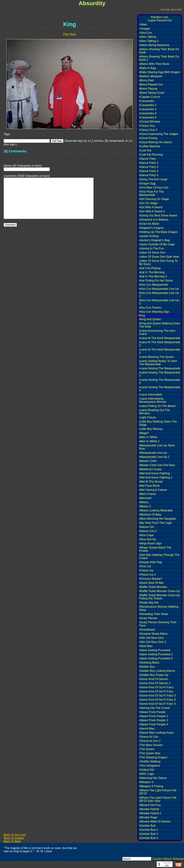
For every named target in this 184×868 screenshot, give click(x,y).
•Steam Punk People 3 (153, 720)
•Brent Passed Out (151, 84)
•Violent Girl (147, 770)
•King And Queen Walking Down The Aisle (160, 325)
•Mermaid (145, 498)
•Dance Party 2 (149, 163)
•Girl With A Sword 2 (152, 211)
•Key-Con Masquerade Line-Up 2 (159, 294)
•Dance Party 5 (149, 175)
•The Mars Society (151, 745)
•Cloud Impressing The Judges (159, 134)
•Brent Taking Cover (152, 93)
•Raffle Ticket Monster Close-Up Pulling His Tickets (159, 597)
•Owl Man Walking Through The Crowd (159, 556)
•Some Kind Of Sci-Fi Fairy (156, 687)
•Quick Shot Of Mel (151, 583)
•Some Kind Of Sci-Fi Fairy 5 (157, 704)
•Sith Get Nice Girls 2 (153, 642)
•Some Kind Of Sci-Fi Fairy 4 (157, 700)
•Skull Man (146, 646)
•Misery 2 (145, 506)
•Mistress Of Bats (150, 515)
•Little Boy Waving (151, 429)
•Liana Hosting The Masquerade (160, 368)
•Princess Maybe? (151, 579)
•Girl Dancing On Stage (154, 199)
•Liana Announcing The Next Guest (157, 332)
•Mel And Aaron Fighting (154, 473)
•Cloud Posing (148, 138)
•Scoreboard (147, 630)
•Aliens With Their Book (154, 64)
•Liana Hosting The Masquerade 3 (160, 381)
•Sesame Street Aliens (153, 634)
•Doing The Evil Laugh (153, 179)
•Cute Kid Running (151, 155)
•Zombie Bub (147, 826)
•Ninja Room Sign (150, 543)
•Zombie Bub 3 (149, 834)
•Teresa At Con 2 (150, 741)
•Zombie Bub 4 (149, 838)
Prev (66, 34)
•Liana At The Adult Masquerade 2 (160, 344)
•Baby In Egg (147, 68)
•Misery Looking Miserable (156, 510)
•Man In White (148, 437)
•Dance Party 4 (149, 171)
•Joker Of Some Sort (152, 253)
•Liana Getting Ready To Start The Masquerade (158, 363)
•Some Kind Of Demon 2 (155, 683)
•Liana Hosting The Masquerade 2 (160, 374)
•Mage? (144, 433)
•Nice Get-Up (148, 539)
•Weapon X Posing (151, 786)
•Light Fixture (148, 417)
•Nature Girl (147, 527)
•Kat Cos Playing (150, 268)
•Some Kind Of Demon (154, 679)
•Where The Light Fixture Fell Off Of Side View (158, 799)
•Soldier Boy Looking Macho (157, 671)
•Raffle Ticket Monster (153, 587)
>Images (145, 29)
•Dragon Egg (147, 183)
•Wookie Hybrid (149, 809)
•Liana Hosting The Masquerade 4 (160, 389)
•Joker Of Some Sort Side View (159, 257)
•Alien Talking (148, 37)
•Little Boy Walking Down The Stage (158, 423)
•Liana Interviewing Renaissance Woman (153, 400)
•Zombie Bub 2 (149, 830)
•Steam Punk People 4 (153, 724)
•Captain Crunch (150, 97)
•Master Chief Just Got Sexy (157, 465)
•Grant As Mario (149, 224)
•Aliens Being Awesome (154, 45)
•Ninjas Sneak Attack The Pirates (155, 549)
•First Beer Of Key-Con (154, 188)
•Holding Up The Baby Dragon (158, 232)
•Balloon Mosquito (151, 76)
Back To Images (14, 838)
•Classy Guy (147, 126)
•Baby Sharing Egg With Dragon (160, 72)
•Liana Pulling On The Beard (157, 406)
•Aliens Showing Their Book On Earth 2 (159, 58)
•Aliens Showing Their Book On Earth (159, 51)
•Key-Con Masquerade (154, 285)
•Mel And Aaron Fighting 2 (156, 477)
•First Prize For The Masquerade (151, 193)
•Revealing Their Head (153, 614)
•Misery (144, 502)
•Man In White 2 (149, 441)
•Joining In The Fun (151, 248)
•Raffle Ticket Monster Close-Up (159, 591)
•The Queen (147, 749)
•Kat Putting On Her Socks (156, 281)
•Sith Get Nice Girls (151, 638)
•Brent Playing (148, 89)
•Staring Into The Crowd (154, 708)
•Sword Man (147, 728)
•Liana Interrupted (150, 394)
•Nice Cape (146, 535)
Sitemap (178, 859)
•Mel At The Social (151, 482)
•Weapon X (146, 782)
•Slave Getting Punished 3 (156, 658)
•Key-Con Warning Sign (154, 312)
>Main (143, 24)
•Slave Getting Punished (155, 650)
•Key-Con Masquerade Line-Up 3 (159, 302)
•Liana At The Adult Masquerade (160, 338)
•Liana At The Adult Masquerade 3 (160, 351)
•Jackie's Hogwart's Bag (154, 240)
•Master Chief (148, 461)
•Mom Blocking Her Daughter (158, 519)
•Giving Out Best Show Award (158, 215)
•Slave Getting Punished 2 (156, 654)
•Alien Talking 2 (149, 41)
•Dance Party (148, 159)
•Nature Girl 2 (148, 531)
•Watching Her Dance (153, 778)
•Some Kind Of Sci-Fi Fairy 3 (157, 696)
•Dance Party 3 (149, 167)
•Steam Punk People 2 (153, 716)
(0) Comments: (15, 151)
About (167, 859)
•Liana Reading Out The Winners (154, 412)
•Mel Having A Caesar (153, 490)
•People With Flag (150, 562)
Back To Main (12, 841)
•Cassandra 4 (148, 113)
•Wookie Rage (148, 817)
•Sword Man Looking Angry (156, 733)
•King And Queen (150, 319)
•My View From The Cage (155, 523)
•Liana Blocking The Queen (157, 357)
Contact (157, 859)
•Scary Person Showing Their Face (158, 624)
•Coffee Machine (150, 146)
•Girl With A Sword (151, 207)
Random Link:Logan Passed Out (160, 19)
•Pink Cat (145, 566)
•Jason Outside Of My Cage (157, 244)
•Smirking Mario (149, 663)
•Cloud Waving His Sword (155, 142)
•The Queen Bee (150, 753)
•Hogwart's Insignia (151, 228)
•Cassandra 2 (148, 105)
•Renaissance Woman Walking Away (159, 608)
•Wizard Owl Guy (150, 805)
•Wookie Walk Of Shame (155, 821)
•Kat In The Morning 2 (153, 276)
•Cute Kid (145, 150)
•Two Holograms (150, 766)
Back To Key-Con (15, 835)
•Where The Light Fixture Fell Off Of (158, 792)
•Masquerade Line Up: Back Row (157, 447)
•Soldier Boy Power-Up (154, 675)
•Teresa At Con (149, 737)
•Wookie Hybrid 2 (150, 813)
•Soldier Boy (147, 667)
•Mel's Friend (147, 494)
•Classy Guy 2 (148, 130)
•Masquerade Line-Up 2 (154, 457)
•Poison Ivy (146, 570)
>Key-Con (146, 33)
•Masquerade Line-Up (153, 453)
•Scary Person (148, 618)
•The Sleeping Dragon (153, 757)
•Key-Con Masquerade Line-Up (159, 289)
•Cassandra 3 (148, 109)
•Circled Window (150, 122)
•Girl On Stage (148, 203)
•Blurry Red (146, 80)
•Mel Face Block (149, 486)
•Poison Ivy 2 (147, 575)
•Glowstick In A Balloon (154, 220)
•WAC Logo (146, 774)
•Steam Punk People (152, 712)
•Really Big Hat (149, 603)
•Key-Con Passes (150, 308)
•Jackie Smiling (149, 236)
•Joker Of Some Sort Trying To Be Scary (158, 262)
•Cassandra (147, 101)
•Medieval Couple (150, 469)
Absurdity (92, 3)
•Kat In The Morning (152, 272)
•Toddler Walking (150, 761)
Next (73, 34)
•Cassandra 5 (148, 117)
